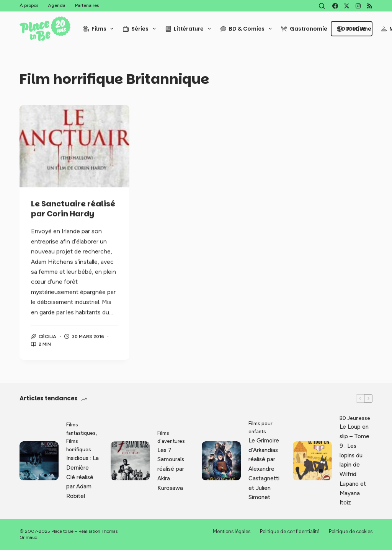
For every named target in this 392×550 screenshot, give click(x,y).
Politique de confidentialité (290, 531)
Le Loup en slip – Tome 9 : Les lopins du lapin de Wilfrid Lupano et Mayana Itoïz (354, 465)
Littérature (190, 29)
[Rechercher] (322, 6)
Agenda (57, 5)
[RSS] (370, 6)
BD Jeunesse (355, 418)
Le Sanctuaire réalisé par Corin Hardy (73, 209)
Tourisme (354, 29)
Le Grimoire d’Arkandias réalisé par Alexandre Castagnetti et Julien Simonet (264, 469)
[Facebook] (335, 6)
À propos (29, 5)
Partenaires (87, 5)
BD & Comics (248, 29)
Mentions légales (232, 531)
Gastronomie (304, 29)
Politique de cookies (351, 531)
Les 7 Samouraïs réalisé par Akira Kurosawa (171, 469)
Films (100, 29)
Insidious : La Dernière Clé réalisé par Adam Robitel (82, 477)
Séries (141, 29)
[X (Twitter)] (347, 6)
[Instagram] (358, 6)
